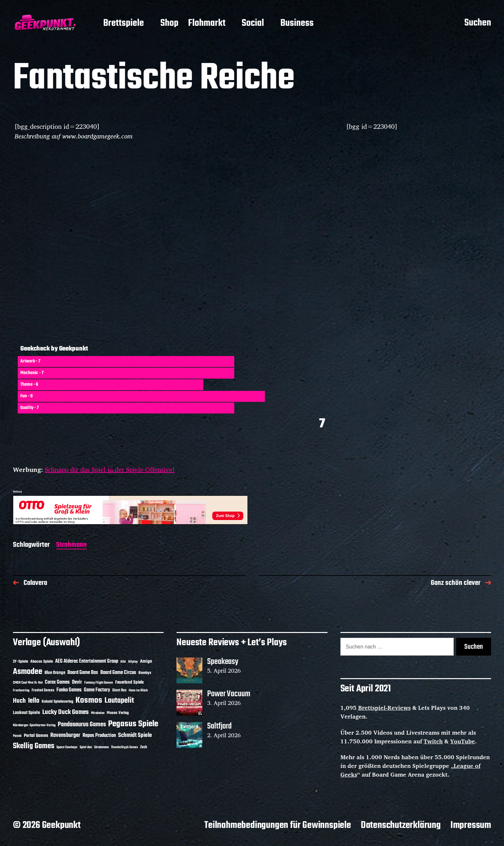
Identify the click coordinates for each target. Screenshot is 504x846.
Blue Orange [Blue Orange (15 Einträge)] (55, 673)
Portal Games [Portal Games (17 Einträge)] (36, 736)
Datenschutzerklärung (401, 825)
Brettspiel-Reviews (384, 708)
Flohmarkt (207, 24)
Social (253, 24)
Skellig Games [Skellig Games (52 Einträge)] (34, 746)
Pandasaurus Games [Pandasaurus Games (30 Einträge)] (82, 725)
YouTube (463, 741)
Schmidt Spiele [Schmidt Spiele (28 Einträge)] (135, 735)
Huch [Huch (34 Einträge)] (19, 701)
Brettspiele (124, 24)
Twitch (433, 741)
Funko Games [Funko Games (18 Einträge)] (69, 690)
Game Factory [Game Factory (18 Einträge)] (97, 690)
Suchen (478, 23)
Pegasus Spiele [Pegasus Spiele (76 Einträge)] (133, 724)
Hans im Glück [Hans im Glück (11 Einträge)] (138, 690)
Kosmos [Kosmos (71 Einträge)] (89, 701)
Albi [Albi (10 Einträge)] (123, 662)
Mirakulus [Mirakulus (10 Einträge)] (98, 713)
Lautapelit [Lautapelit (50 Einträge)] (119, 701)
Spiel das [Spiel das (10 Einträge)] (86, 747)
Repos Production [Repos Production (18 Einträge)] (99, 736)
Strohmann (71, 545)
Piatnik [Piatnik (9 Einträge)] (17, 736)
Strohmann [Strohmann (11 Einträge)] (101, 747)
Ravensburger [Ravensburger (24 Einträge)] (65, 735)
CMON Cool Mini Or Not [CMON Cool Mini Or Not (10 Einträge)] (28, 683)
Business (297, 24)
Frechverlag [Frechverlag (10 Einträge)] (21, 690)
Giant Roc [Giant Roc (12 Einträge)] (119, 690)
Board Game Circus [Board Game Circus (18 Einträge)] (118, 673)
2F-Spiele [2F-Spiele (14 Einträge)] (20, 662)
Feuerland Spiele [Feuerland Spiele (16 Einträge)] (129, 682)
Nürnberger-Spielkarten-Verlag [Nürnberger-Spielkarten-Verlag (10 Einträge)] (34, 725)
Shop (169, 24)
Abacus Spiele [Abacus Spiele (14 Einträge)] (42, 662)
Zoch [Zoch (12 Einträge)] (144, 747)
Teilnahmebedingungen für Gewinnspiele (278, 825)
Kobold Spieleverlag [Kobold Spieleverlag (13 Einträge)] (57, 702)
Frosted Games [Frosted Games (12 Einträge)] (43, 690)
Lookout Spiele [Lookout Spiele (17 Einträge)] (26, 713)
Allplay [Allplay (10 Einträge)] (133, 662)
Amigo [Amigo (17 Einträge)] (146, 662)
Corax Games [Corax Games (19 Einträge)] (57, 682)
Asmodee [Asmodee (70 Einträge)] (28, 672)
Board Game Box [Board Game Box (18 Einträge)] (83, 673)
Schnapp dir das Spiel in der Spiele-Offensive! (110, 469)
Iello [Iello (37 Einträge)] (34, 701)
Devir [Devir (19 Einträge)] (77, 682)
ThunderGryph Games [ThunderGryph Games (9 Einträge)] (124, 747)
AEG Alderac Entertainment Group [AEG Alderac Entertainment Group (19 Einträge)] (87, 661)
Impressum (471, 825)
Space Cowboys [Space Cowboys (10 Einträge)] (67, 747)
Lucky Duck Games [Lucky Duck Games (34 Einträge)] (66, 712)
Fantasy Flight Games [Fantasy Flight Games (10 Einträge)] (99, 683)
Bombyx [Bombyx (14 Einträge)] (145, 673)
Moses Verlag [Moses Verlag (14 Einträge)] (118, 713)
